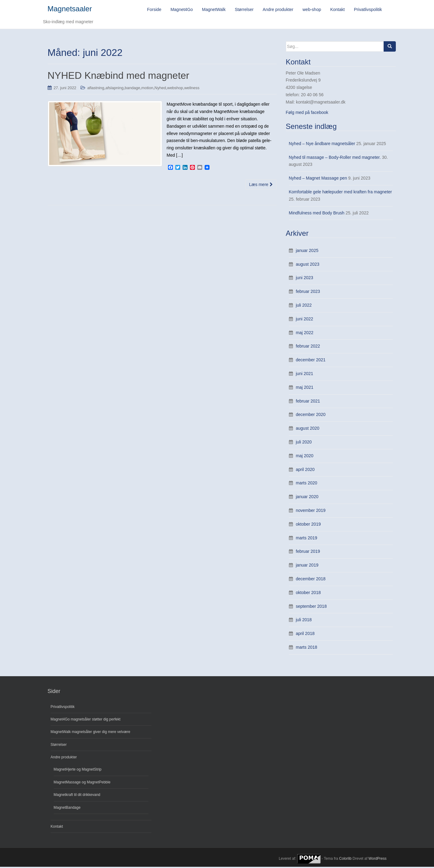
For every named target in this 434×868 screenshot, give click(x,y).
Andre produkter (64, 758)
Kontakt (57, 828)
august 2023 (308, 265)
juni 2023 (305, 279)
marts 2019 (307, 539)
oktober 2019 (308, 525)
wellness (192, 89)
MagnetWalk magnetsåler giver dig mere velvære (91, 733)
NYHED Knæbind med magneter (119, 77)
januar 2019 (307, 566)
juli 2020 (304, 443)
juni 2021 (305, 375)
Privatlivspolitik (63, 708)
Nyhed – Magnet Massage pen (318, 179)
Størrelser (59, 746)
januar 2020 (307, 498)
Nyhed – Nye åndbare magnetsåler (322, 144)
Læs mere (261, 185)
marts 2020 (307, 484)
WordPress (377, 860)
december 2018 (311, 580)
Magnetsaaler (70, 9)
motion (147, 89)
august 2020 (308, 429)
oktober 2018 (308, 593)
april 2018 (305, 635)
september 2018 (311, 607)
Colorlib (345, 860)
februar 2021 (308, 402)
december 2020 (311, 416)
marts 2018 (307, 648)
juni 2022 (305, 320)
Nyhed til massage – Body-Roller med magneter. (335, 158)
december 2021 (311, 361)
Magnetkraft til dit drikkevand (77, 796)
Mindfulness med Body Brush (317, 214)
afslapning (114, 89)
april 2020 (305, 470)
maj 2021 (305, 388)
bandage (132, 89)
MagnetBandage (67, 808)
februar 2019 (308, 553)
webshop (175, 89)
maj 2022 (305, 334)
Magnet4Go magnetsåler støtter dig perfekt (86, 720)
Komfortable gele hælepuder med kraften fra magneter (341, 193)
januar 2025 (307, 251)
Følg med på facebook (307, 113)
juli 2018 (304, 621)
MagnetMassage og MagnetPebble (82, 783)
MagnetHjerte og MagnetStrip (78, 771)
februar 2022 (308, 347)
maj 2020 (305, 457)
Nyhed (160, 89)
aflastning (96, 89)
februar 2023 (308, 293)
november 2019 (311, 511)
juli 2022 (304, 306)
